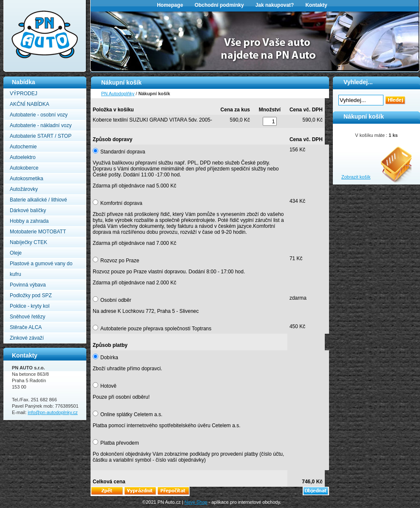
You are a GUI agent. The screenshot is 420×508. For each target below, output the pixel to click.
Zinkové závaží (27, 338)
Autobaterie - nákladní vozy (41, 125)
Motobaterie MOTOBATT (38, 232)
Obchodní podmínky (219, 5)
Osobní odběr (116, 300)
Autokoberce (24, 168)
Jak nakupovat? (275, 5)
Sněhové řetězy (27, 317)
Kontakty (316, 5)
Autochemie (23, 147)
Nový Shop (196, 502)
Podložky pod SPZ (31, 295)
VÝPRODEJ (24, 94)
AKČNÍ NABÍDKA (30, 104)
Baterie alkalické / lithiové (38, 200)
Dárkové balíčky (28, 210)
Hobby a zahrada (29, 221)
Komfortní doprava (121, 203)
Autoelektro (23, 157)
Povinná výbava (28, 285)
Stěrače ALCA (26, 327)
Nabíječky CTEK (28, 242)
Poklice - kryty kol (30, 306)
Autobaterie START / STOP (41, 136)
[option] (255, 41)
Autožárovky (24, 189)
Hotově (108, 386)
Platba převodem (120, 443)
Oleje (16, 253)
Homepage (170, 5)
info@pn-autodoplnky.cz (52, 412)
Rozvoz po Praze (120, 261)
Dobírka (109, 358)
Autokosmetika (27, 179)
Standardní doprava (123, 152)
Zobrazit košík (356, 177)
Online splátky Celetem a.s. (131, 414)
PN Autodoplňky (20, 3)
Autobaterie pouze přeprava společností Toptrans (156, 329)
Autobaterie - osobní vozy (39, 115)
